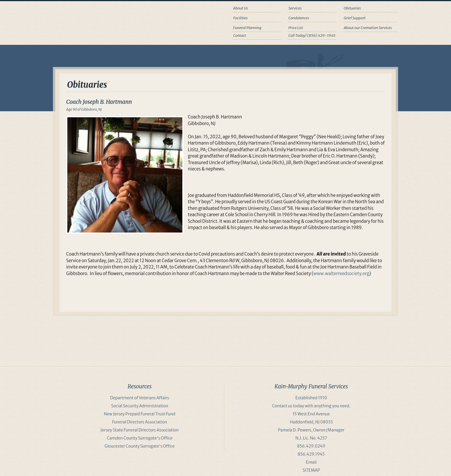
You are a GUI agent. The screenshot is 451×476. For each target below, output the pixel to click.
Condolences (299, 18)
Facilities (240, 18)
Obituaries (352, 8)
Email (311, 462)
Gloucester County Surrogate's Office (140, 446)
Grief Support (355, 18)
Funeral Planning (247, 28)
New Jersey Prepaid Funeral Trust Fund (139, 414)
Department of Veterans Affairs (140, 398)
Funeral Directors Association (140, 422)
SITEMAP (311, 470)
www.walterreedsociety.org (341, 273)
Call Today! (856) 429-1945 (312, 35)
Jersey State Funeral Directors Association (140, 430)
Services (295, 8)
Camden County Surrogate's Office (139, 438)
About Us (241, 8)
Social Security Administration (139, 406)
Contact (240, 35)
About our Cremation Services (368, 28)
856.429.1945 (311, 454)
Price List (296, 28)
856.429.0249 (311, 446)
